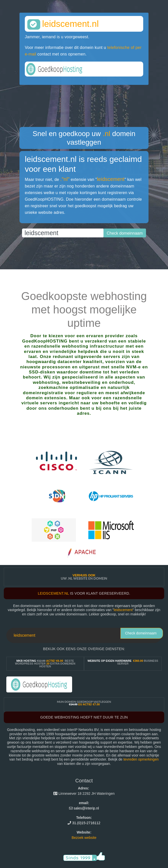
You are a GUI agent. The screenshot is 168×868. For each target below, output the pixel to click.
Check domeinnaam (141, 633)
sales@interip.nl (86, 808)
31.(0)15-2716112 (86, 823)
